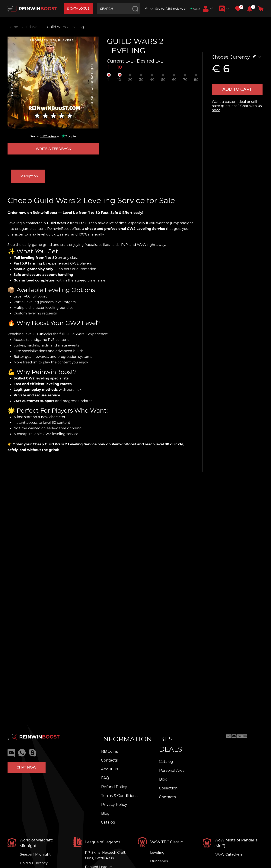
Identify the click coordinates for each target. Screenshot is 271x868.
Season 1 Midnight (35, 854)
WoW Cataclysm (229, 854)
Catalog (108, 822)
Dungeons (159, 861)
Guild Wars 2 (33, 27)
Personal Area (172, 770)
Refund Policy (114, 787)
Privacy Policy (114, 805)
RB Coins (110, 751)
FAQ (105, 778)
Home (13, 27)
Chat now (27, 767)
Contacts (109, 760)
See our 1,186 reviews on (178, 9)
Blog (105, 813)
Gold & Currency (34, 863)
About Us (110, 769)
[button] (250, 9)
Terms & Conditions (119, 796)
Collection (168, 788)
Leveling (157, 853)
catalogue (78, 9)
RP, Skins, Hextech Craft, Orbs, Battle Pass (106, 855)
